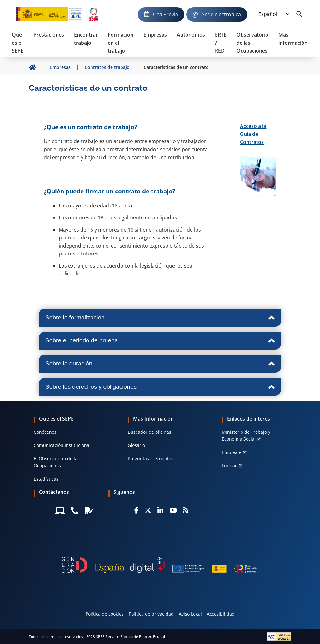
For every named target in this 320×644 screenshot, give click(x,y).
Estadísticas (46, 479)
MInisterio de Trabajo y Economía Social (246, 435)
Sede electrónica (221, 14)
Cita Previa (166, 14)
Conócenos (45, 432)
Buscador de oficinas (150, 432)
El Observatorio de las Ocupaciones (57, 462)
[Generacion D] (160, 565)
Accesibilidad (221, 614)
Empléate (232, 452)
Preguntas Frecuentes (151, 459)
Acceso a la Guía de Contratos (253, 134)
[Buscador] (299, 14)
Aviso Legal (190, 614)
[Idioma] (273, 14)
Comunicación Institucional (62, 445)
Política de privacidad (151, 614)
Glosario (136, 445)
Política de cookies (105, 614)
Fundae (230, 465)
